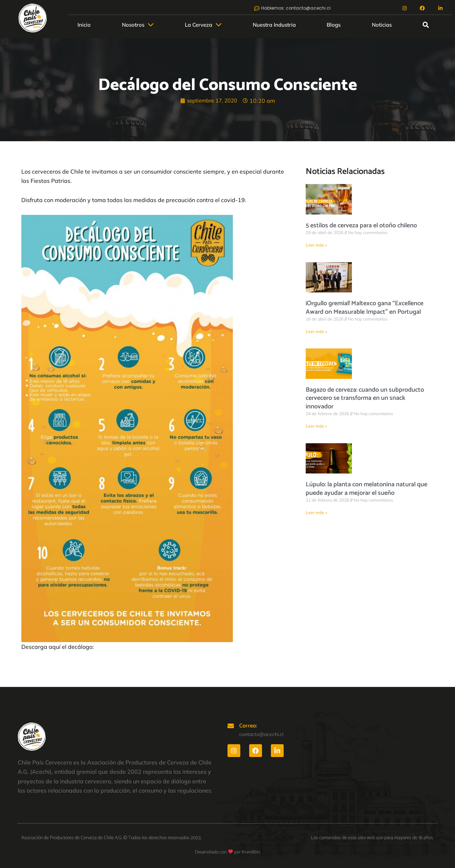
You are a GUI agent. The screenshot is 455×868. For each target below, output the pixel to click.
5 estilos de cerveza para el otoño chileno (361, 226)
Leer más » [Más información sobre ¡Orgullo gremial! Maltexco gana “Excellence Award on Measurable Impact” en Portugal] (316, 331)
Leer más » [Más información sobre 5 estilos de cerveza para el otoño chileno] (316, 245)
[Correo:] (231, 726)
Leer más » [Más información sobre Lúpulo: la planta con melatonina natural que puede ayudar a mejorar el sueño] (316, 513)
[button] (138, 25)
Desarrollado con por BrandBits (227, 852)
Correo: (248, 726)
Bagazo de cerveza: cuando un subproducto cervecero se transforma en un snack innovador (365, 399)
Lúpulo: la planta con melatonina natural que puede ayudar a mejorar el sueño (366, 489)
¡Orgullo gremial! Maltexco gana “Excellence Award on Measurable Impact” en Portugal (365, 308)
